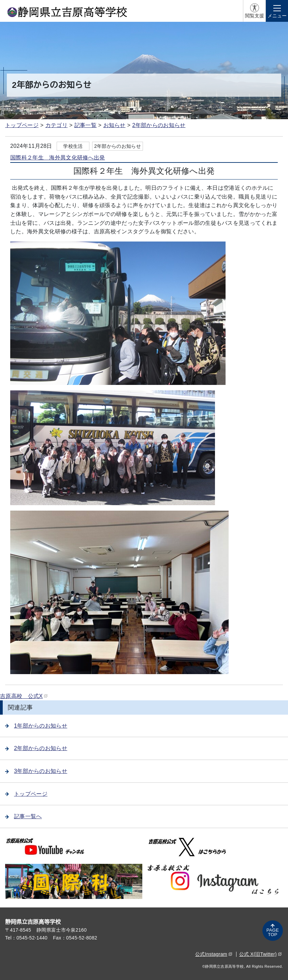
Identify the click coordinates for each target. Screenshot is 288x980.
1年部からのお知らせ (36, 726)
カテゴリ (56, 125)
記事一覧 (85, 125)
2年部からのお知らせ (159, 125)
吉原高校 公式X (24, 696)
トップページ (22, 125)
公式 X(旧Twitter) (260, 954)
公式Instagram (214, 954)
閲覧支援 (255, 16)
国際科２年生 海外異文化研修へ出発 (57, 158)
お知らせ (114, 125)
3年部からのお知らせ (36, 771)
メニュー (277, 16)
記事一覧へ (24, 816)
